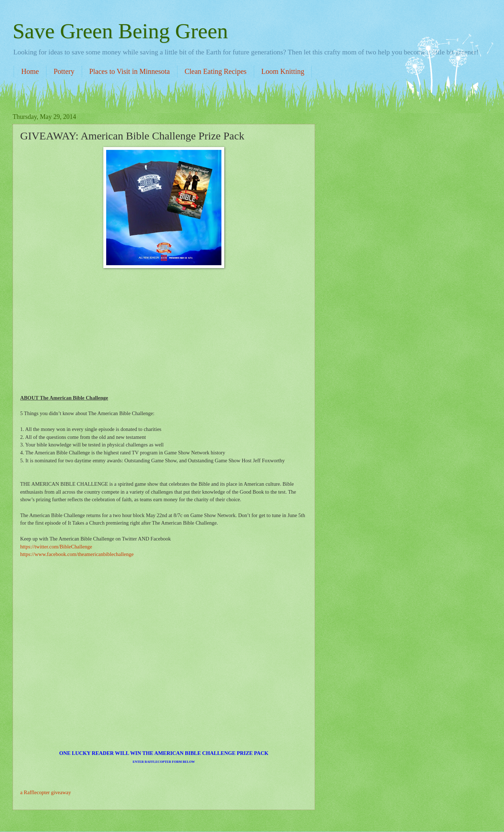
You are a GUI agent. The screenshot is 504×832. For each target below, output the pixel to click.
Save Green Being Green (120, 31)
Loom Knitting (283, 71)
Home (30, 71)
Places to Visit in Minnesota (130, 71)
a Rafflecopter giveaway (46, 792)
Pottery (64, 71)
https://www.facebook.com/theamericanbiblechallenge (77, 554)
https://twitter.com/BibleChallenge (56, 547)
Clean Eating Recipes (216, 71)
